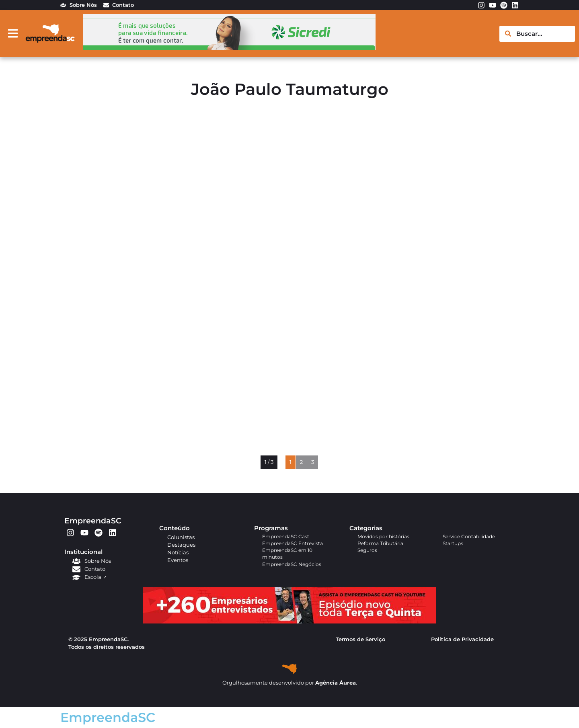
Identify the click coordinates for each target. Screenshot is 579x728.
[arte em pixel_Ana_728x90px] (229, 48)
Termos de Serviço (360, 639)
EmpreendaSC (93, 521)
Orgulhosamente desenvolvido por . (290, 683)
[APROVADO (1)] (289, 622)
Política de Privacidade (462, 639)
